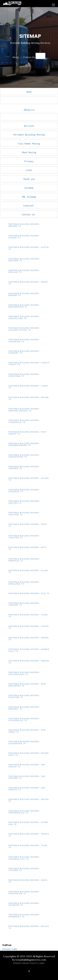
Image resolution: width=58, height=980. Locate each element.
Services (29, 126)
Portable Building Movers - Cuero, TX (29, 387)
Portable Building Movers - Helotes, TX (24, 502)
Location (28, 206)
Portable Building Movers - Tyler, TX (28, 846)
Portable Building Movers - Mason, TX (29, 639)
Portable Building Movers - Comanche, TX (24, 340)
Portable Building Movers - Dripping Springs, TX (24, 410)
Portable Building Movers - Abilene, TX (24, 225)
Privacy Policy (30, 963)
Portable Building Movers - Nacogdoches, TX (24, 673)
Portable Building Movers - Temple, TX (29, 835)
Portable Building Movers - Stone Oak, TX (28, 823)
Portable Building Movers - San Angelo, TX (27, 766)
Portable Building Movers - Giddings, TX (24, 467)
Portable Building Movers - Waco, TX (28, 881)
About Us (29, 110)
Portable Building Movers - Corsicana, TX (24, 375)
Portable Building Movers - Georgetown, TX (24, 456)
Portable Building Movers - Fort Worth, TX (27, 433)
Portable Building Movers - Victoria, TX (24, 869)
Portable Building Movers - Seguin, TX (29, 800)
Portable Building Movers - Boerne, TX (24, 294)
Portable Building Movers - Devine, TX (29, 398)
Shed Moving (29, 153)
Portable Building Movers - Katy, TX (28, 548)
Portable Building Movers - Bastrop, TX (24, 260)
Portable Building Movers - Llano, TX (28, 616)
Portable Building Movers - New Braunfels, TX (27, 685)
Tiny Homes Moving (29, 144)
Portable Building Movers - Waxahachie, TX (24, 893)
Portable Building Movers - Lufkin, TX (29, 627)
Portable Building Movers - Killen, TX (28, 571)
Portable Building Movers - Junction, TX (24, 537)
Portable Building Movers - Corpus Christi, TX (29, 364)
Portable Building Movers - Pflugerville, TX (24, 720)
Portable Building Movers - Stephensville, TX (24, 812)
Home (16, 57)
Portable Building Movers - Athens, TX (24, 237)
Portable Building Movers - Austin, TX (29, 248)
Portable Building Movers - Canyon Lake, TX (24, 317)
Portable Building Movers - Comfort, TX (24, 352)
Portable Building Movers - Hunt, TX (28, 525)
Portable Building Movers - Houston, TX (24, 514)
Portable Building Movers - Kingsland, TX (24, 583)
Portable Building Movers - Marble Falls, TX (29, 650)
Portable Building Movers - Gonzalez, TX (24, 491)
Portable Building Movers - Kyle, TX (29, 593)
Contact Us (29, 57)
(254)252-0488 (10, 949)
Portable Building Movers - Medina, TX (29, 662)
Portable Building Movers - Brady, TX (29, 283)
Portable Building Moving (29, 135)
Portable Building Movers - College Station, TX (24, 329)
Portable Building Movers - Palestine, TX (24, 696)
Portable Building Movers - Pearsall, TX (24, 708)
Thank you (29, 179)
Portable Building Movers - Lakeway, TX (24, 604)
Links (29, 170)
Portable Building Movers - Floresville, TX (24, 421)
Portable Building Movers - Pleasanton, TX (24, 742)
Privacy (29, 161)
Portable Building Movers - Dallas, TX (29, 927)
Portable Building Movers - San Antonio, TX (27, 777)
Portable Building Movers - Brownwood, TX (24, 306)
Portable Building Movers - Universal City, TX (24, 858)
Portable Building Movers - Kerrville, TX (24, 560)
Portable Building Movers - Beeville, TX (24, 271)
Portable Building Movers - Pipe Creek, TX (27, 731)
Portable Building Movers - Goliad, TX (29, 479)
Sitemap (29, 188)
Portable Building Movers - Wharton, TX (24, 904)
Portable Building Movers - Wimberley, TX (24, 916)
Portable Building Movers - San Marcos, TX (27, 789)
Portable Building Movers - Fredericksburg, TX (24, 444)
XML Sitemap (29, 197)
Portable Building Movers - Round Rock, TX (29, 754)
